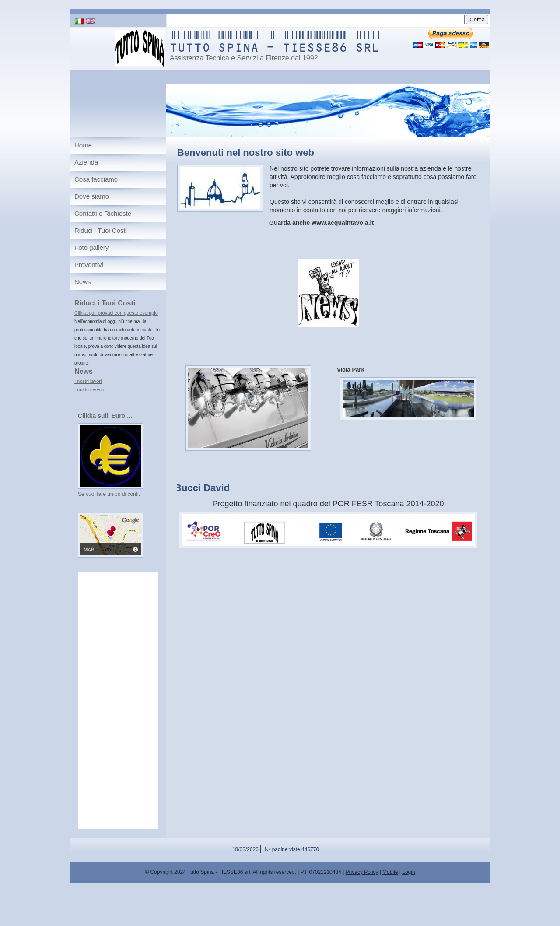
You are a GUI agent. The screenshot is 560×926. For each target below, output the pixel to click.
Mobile (390, 872)
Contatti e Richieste (103, 213)
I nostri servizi (89, 389)
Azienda (86, 162)
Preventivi (89, 265)
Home (83, 145)
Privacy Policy (362, 872)
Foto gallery (91, 247)
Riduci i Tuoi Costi (101, 230)
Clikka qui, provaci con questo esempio (116, 313)
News (83, 282)
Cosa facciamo (96, 179)
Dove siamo (92, 196)
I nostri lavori (88, 381)
